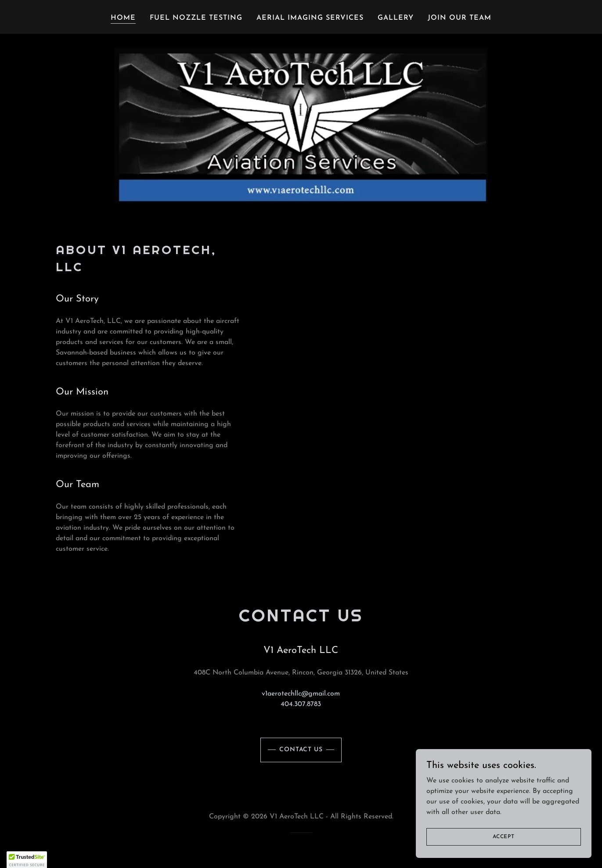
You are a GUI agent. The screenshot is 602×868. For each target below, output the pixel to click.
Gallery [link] (396, 18)
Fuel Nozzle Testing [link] (196, 18)
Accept (504, 836)
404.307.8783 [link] (301, 704)
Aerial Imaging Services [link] (310, 18)
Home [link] (123, 18)
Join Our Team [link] (460, 18)
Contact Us (301, 750)
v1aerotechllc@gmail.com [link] (301, 694)
